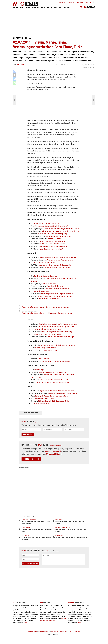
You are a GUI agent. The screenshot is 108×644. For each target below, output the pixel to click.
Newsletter (62, 2)
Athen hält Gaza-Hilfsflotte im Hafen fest (53, 372)
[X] (15, 75)
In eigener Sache (32, 632)
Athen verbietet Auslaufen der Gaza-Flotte (54, 380)
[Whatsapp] (15, 83)
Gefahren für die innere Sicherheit (45, 276)
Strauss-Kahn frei (43, 359)
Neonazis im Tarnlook (42, 291)
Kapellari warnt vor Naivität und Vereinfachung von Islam (58, 324)
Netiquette (50, 551)
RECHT (43, 8)
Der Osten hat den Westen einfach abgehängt (52, 234)
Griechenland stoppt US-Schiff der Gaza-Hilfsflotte (52, 382)
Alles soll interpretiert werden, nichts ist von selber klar (61, 231)
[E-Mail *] (31, 429)
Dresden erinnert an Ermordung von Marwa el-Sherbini (61, 229)
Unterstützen (80, 2)
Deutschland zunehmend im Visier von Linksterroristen (59, 257)
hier (26, 623)
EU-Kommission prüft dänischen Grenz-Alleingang (58, 345)
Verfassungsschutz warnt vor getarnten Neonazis (58, 294)
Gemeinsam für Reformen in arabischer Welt (62, 393)
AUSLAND (49, 8)
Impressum (70, 632)
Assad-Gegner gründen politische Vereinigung (57, 332)
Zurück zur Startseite (31, 413)
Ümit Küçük (20, 65)
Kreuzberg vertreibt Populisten (44, 262)
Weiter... (81, 623)
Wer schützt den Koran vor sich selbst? (59, 236)
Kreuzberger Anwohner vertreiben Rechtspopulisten (54, 265)
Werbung (89, 2)
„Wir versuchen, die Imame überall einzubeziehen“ (51, 226)
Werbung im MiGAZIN (44, 632)
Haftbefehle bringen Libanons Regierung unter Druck (56, 327)
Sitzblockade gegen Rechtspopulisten (58, 268)
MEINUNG (67, 8)
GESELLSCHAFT (25, 8)
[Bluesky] (15, 79)
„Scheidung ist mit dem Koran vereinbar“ (48, 329)
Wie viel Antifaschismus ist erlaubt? (57, 289)
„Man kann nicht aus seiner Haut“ (52, 249)
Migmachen (71, 2)
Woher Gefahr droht (50, 284)
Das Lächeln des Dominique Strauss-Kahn (56, 361)
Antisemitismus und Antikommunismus (60, 260)
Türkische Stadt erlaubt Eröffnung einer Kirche (54, 401)
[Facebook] (15, 71)
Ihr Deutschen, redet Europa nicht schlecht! (49, 334)
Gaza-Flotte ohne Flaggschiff (44, 398)
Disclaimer (78, 632)
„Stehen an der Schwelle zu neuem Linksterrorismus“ (55, 296)
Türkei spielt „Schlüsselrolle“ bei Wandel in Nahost (52, 396)
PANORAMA (35, 8)
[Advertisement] (54, 23)
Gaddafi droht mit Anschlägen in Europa (60, 337)
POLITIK (16, 8)
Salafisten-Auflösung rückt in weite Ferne (53, 246)
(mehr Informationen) (41, 422)
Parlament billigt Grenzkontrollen (45, 348)
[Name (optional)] (74, 429)
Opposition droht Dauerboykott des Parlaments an (57, 391)
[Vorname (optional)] (53, 429)
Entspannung (39, 370)
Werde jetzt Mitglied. (54, 454)
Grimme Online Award (53, 451)
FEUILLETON (58, 8)
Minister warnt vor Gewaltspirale (49, 299)
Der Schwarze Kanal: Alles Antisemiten (52, 244)
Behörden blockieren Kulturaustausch (47, 224)
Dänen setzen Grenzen (50, 350)
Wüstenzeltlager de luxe (42, 404)
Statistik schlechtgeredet (55, 286)
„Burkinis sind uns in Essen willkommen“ (53, 241)
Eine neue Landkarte (54, 239)
